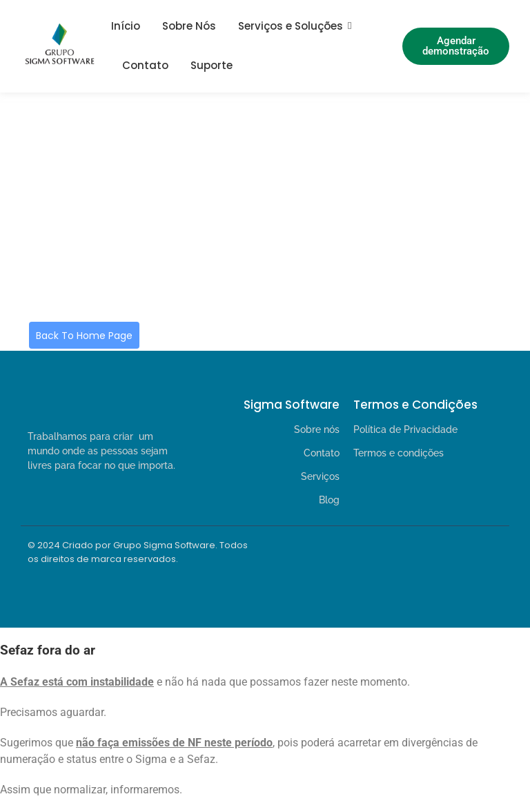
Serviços (320, 476)
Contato (145, 65)
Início (126, 26)
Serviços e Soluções (291, 26)
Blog (329, 500)
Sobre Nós (189, 26)
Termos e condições (399, 453)
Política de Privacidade (405, 429)
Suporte (212, 65)
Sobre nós (317, 429)
